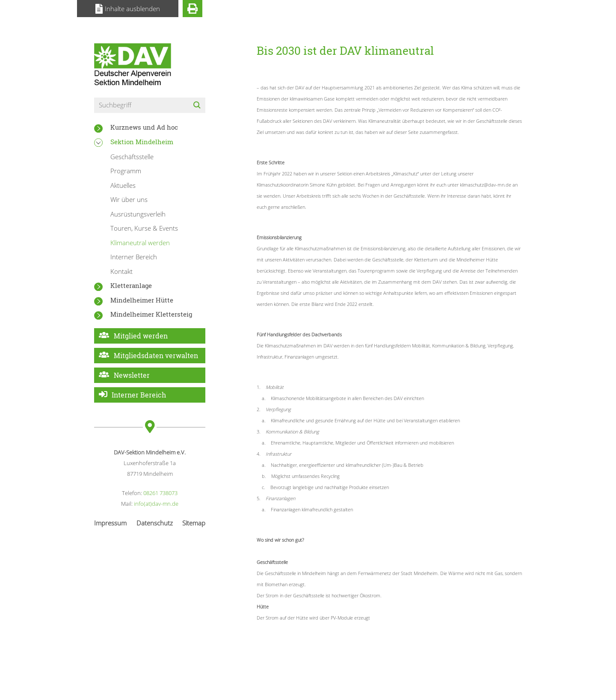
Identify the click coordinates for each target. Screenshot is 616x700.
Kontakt (121, 271)
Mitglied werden (141, 336)
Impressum (110, 523)
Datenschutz (155, 523)
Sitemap (194, 523)
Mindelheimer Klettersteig (151, 314)
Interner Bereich (134, 257)
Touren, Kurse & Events (144, 228)
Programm (126, 171)
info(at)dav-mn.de (156, 504)
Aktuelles (123, 185)
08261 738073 (160, 493)
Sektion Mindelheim (142, 142)
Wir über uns (129, 199)
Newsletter (132, 375)
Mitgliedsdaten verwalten (156, 355)
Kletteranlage (131, 285)
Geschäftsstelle (132, 157)
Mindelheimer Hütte (142, 300)
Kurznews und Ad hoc (144, 127)
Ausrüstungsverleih (138, 214)
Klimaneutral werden (140, 243)
